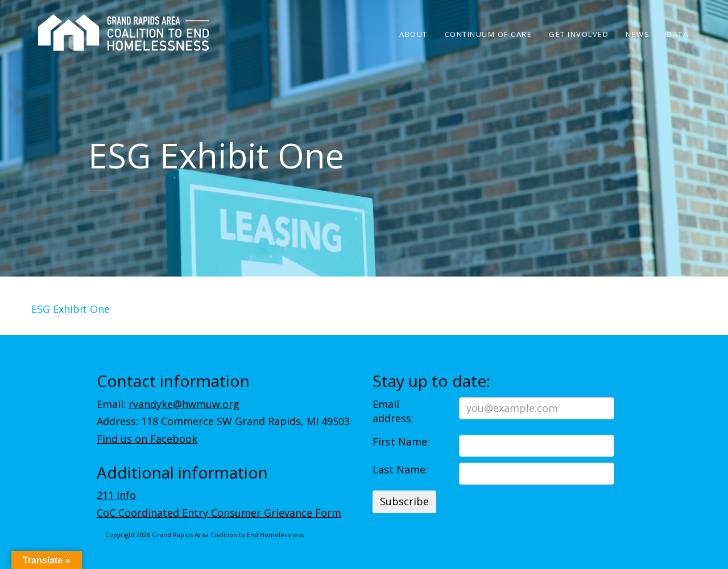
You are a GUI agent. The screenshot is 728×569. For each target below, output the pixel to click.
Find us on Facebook (147, 439)
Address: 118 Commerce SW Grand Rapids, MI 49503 (223, 421)
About (413, 34)
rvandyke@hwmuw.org (184, 404)
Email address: (393, 411)
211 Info (116, 495)
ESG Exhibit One (71, 309)
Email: (168, 404)
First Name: (401, 442)
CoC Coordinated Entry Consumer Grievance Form (219, 513)
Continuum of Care (489, 34)
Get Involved (579, 34)
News (638, 34)
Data (677, 34)
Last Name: (400, 469)
